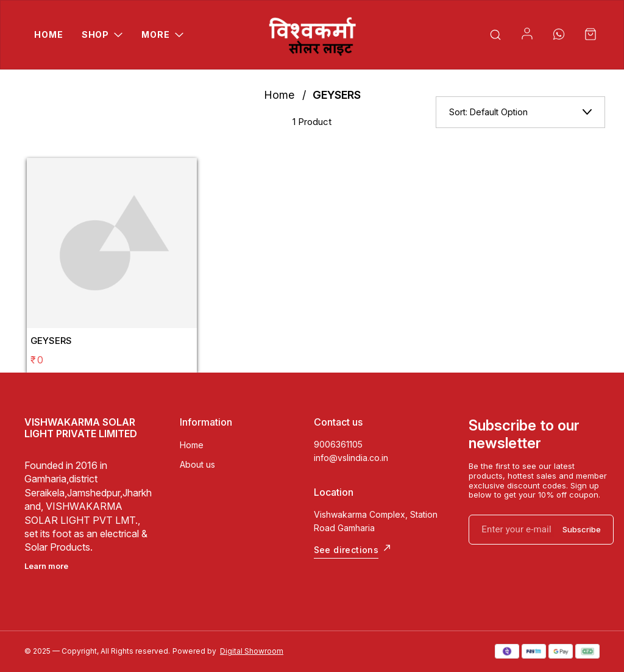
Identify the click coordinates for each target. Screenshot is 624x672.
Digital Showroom (252, 651)
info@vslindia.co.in (351, 458)
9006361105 (338, 444)
